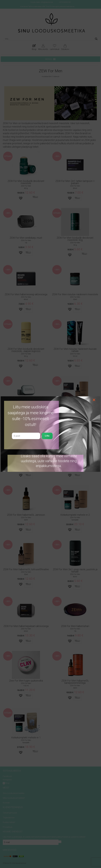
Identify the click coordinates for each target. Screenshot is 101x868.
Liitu (47, 436)
